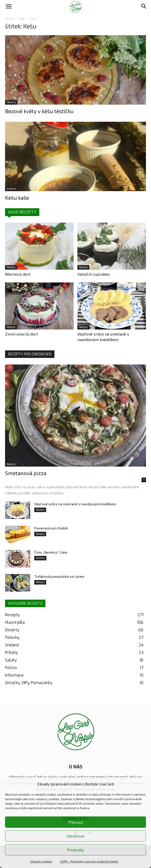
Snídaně (11, 189)
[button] (9, 7)
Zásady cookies (41, 861)
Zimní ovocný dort (22, 334)
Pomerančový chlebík (51, 528)
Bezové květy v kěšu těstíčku (39, 111)
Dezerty (11, 102)
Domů (9, 19)
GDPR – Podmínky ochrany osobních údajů (89, 861)
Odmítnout (75, 836)
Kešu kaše (17, 198)
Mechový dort (18, 274)
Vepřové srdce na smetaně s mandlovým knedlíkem (75, 504)
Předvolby (75, 850)
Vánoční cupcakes (94, 274)
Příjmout (76, 822)
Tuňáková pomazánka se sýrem (59, 576)
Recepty (11, 267)
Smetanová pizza (26, 473)
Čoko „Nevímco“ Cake (51, 552)
